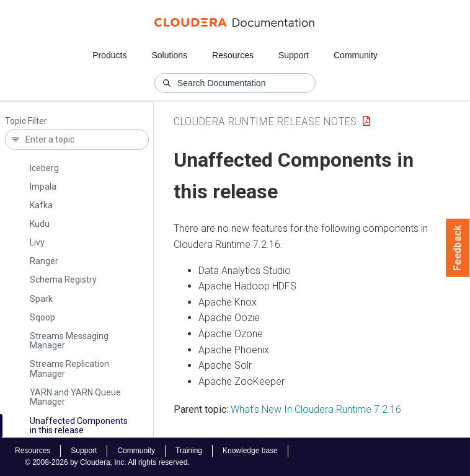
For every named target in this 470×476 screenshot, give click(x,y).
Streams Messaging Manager (69, 341)
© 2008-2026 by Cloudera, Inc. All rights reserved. (107, 462)
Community (356, 55)
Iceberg (44, 168)
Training (189, 451)
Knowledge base (250, 451)
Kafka (41, 205)
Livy (37, 242)
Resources (233, 55)
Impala (43, 187)
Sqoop (42, 317)
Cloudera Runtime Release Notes (265, 121)
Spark (41, 299)
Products (109, 55)
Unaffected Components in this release (79, 425)
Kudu (40, 224)
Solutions (169, 55)
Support (294, 55)
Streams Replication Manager (69, 368)
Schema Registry (63, 280)
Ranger (44, 261)
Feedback (458, 248)
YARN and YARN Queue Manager (75, 397)
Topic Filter (26, 121)
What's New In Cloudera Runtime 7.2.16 (316, 409)
